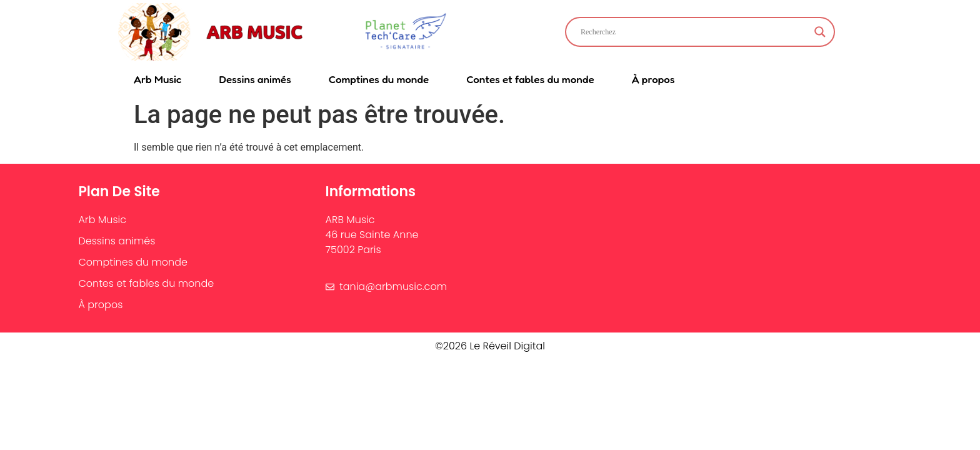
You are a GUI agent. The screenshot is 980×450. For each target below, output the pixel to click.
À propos (653, 79)
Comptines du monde (379, 79)
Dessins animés (255, 79)
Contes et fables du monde (530, 79)
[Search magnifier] (820, 32)
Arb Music (157, 79)
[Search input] (694, 32)
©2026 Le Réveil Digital (490, 346)
